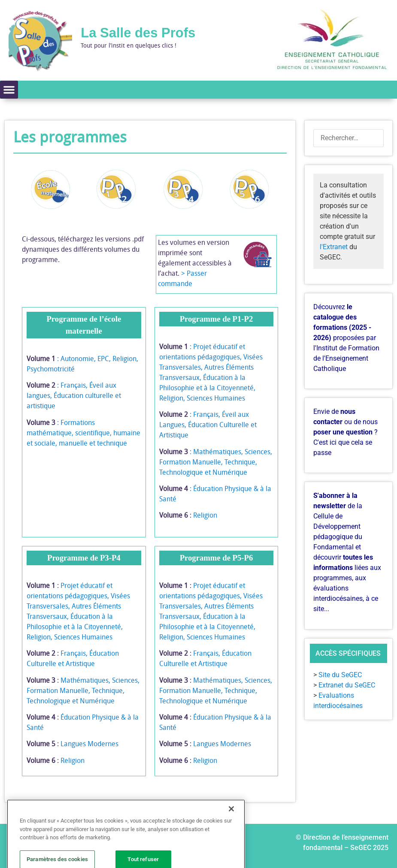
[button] (9, 90)
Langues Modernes (89, 744)
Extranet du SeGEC (347, 685)
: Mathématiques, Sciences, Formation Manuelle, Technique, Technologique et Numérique (216, 462)
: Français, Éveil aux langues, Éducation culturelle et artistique (74, 395)
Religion (205, 515)
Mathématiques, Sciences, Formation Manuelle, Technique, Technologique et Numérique (83, 690)
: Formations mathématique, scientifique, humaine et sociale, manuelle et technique (83, 433)
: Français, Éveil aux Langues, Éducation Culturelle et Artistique (208, 425)
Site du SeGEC (340, 675)
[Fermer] (231, 834)
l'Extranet (334, 247)
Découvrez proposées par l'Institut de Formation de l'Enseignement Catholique (346, 338)
